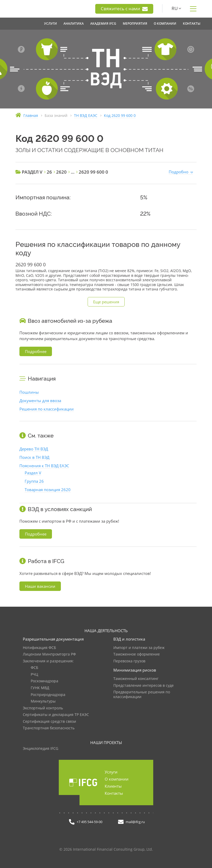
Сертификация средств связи (49, 722)
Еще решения (106, 302)
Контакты (114, 793)
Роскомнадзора (44, 681)
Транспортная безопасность (49, 728)
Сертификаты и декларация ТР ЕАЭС (56, 715)
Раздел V (33, 473)
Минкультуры (43, 701)
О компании (117, 779)
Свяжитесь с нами (124, 9)
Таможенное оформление (137, 654)
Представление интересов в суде (144, 686)
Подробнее (36, 351)
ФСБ (35, 668)
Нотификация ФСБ (39, 648)
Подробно (179, 172)
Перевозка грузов (129, 661)
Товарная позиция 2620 (48, 490)
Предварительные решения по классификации (142, 695)
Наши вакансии (40, 586)
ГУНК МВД (40, 688)
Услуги (111, 772)
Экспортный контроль (43, 708)
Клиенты (113, 786)
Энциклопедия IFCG (41, 749)
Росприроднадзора (48, 695)
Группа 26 (34, 481)
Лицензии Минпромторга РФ (49, 654)
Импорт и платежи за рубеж (139, 648)
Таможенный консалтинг (136, 679)
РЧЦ (34, 675)
